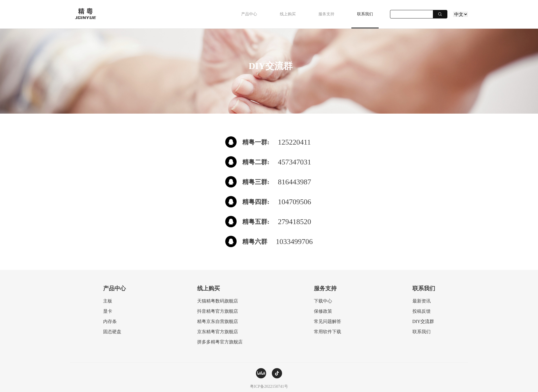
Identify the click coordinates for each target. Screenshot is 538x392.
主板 (108, 301)
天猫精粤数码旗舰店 (218, 301)
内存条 (110, 321)
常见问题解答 (328, 321)
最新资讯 (422, 301)
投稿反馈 (422, 311)
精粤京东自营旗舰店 (218, 321)
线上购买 (288, 14)
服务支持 (326, 14)
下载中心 (323, 301)
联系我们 (365, 14)
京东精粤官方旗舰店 (218, 332)
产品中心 (249, 14)
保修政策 (323, 311)
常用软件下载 (328, 332)
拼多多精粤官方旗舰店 (220, 342)
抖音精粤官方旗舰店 (218, 311)
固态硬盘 (112, 332)
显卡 (108, 311)
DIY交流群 (423, 321)
